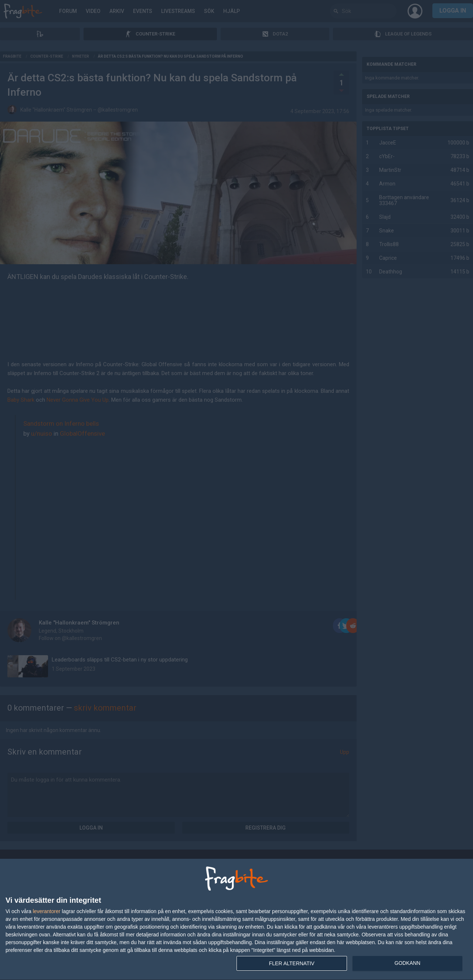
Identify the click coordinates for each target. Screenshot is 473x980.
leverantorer (47, 911)
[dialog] (236, 920)
